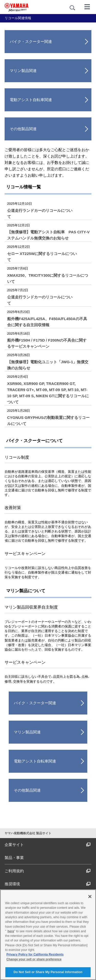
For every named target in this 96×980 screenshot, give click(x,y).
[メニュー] (87, 6)
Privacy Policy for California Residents (35, 954)
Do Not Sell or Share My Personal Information (48, 972)
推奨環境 (48, 884)
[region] (48, 935)
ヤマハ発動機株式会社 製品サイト (28, 833)
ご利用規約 (48, 871)
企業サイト (48, 845)
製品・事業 (14, 858)
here (11, 931)
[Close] (90, 897)
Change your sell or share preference (34, 959)
